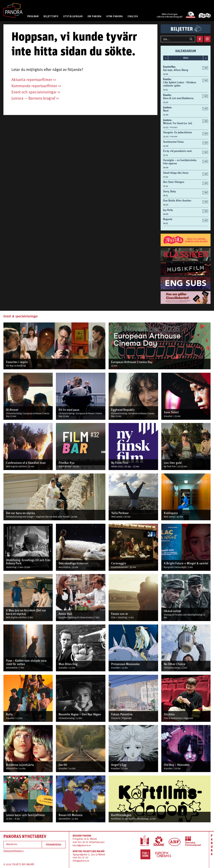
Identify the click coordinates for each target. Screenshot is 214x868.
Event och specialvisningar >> (36, 92)
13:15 (166, 127)
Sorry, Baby (170, 191)
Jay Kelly (168, 210)
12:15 (165, 90)
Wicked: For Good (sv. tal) (178, 123)
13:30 (166, 137)
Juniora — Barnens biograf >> (35, 99)
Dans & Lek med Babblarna (178, 98)
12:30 (166, 102)
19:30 (166, 205)
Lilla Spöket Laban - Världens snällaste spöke (180, 84)
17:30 (166, 177)
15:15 (166, 155)
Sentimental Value (173, 142)
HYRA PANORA (114, 16)
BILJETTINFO (51, 16)
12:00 (166, 74)
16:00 (166, 168)
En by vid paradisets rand (177, 151)
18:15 (166, 196)
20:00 (166, 214)
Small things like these (176, 173)
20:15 (166, 223)
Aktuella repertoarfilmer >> (34, 80)
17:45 (166, 186)
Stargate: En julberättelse (178, 132)
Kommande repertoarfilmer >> (36, 86)
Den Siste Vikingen (174, 182)
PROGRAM (33, 16)
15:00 (166, 146)
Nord (166, 111)
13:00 (166, 115)
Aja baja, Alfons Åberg (176, 70)
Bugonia (168, 219)
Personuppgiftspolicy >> (14, 851)
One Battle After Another (177, 201)
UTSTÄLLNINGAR (73, 16)
